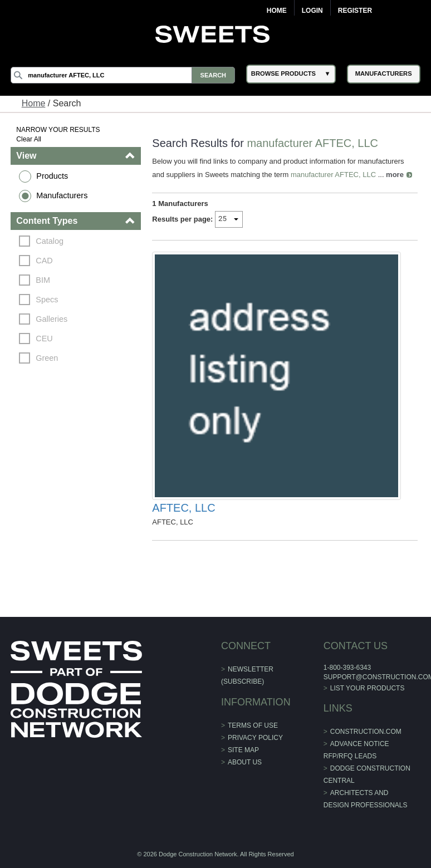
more (395, 175)
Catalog (50, 241)
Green (47, 358)
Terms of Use (253, 725)
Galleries (52, 319)
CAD (44, 261)
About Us (245, 762)
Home (277, 11)
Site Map (243, 750)
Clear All (29, 139)
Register (355, 11)
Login (312, 11)
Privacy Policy (255, 738)
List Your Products (368, 688)
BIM (43, 280)
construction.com (366, 732)
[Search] (123, 75)
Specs (47, 300)
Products (52, 176)
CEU (44, 339)
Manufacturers (62, 195)
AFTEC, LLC (183, 508)
